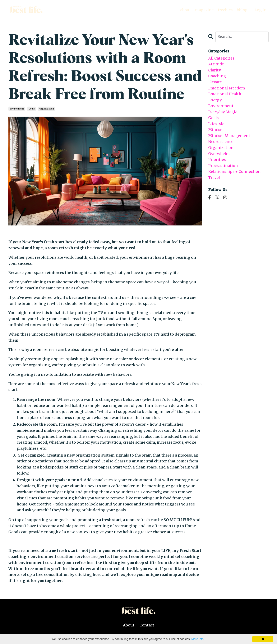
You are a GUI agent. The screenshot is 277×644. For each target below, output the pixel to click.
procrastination (223, 166)
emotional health (225, 94)
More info (197, 639)
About (129, 625)
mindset (216, 130)
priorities (217, 160)
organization (47, 109)
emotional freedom (227, 88)
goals (32, 109)
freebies (225, 10)
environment (17, 109)
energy (215, 100)
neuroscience (221, 142)
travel (214, 179)
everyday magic (223, 112)
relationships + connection (234, 172)
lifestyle (216, 124)
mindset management (229, 136)
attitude (216, 64)
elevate (215, 82)
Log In (260, 10)
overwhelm (219, 155)
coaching (217, 76)
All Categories (221, 58)
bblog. (242, 10)
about (185, 10)
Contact (147, 625)
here (97, 575)
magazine (204, 10)
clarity (214, 70)
